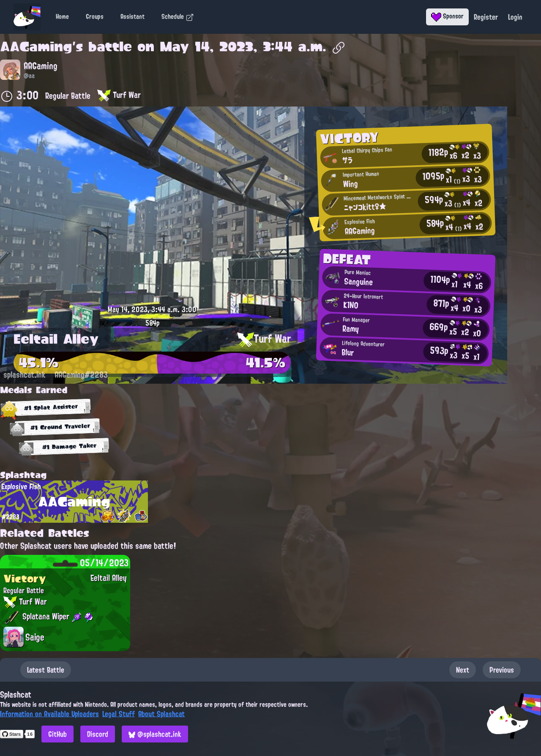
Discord (98, 734)
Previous (502, 670)
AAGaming (36, 46)
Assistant (133, 16)
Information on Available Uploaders (49, 714)
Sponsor (447, 16)
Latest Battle (46, 670)
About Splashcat (161, 714)
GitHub (57, 734)
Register (486, 17)
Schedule (178, 16)
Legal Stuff (119, 714)
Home (62, 16)
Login (515, 17)
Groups (95, 16)
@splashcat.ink (155, 734)
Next (463, 670)
